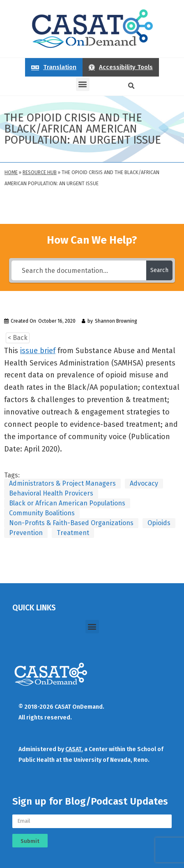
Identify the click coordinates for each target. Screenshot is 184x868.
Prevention (26, 533)
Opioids (159, 523)
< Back (18, 338)
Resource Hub (40, 172)
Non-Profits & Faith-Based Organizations (71, 523)
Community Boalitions (42, 513)
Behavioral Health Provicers (51, 493)
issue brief (38, 351)
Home (11, 172)
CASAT (73, 749)
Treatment (73, 533)
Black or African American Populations (67, 503)
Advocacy (144, 483)
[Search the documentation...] (79, 270)
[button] (83, 84)
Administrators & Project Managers (62, 483)
